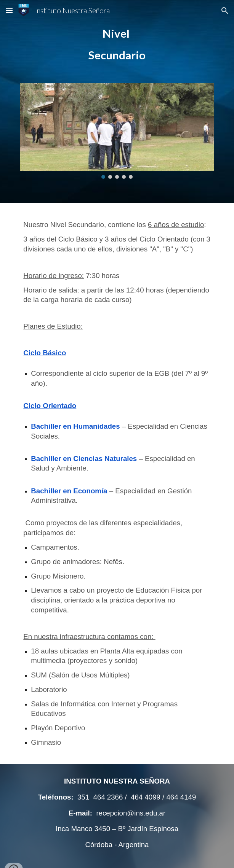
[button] (9, 10)
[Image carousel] (117, 131)
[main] (117, 45)
